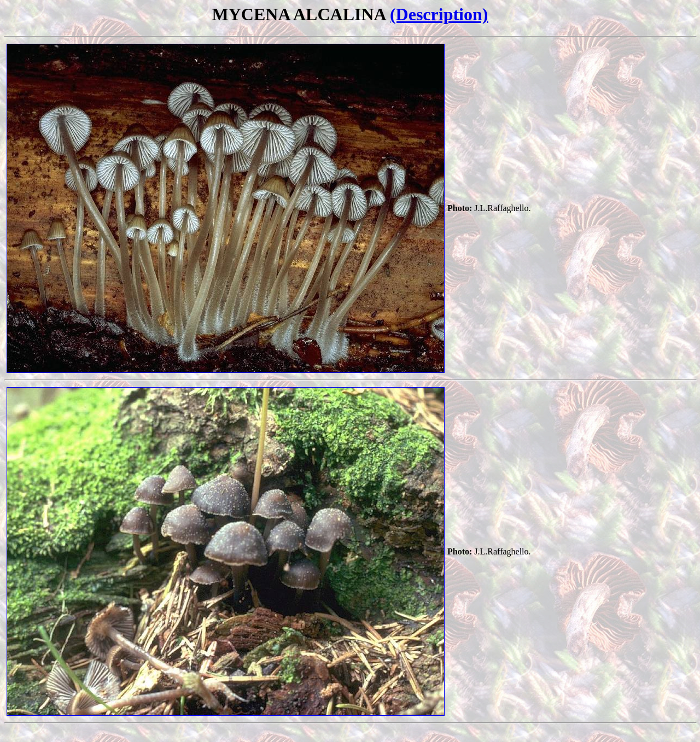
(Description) (439, 14)
